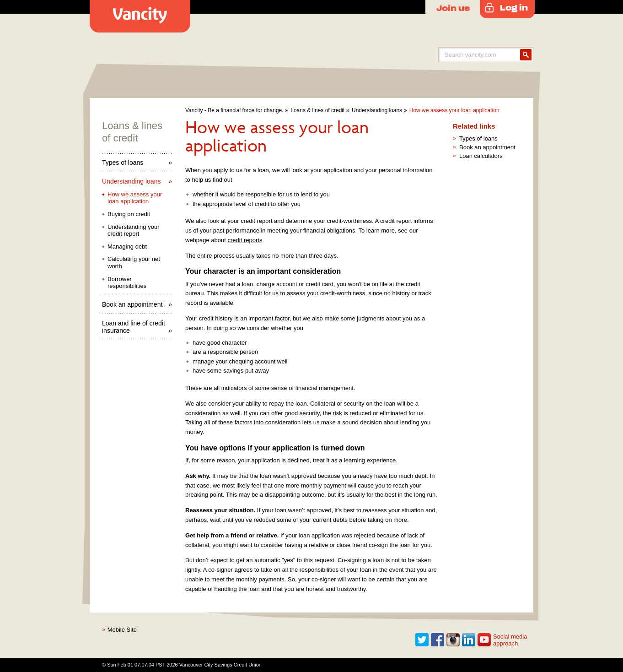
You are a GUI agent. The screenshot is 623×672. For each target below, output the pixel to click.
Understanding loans (377, 110)
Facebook (438, 640)
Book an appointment (132, 304)
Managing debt (127, 247)
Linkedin (469, 640)
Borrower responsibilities (127, 283)
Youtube (484, 640)
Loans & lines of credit (317, 110)
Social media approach (510, 640)
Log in (514, 7)
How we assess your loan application (454, 110)
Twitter (422, 640)
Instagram (453, 640)
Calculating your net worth (134, 263)
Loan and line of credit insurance (134, 327)
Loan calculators (481, 156)
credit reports (245, 240)
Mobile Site (122, 630)
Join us (453, 8)
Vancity (140, 16)
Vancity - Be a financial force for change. (234, 110)
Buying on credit (129, 214)
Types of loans (123, 163)
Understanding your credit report (133, 230)
